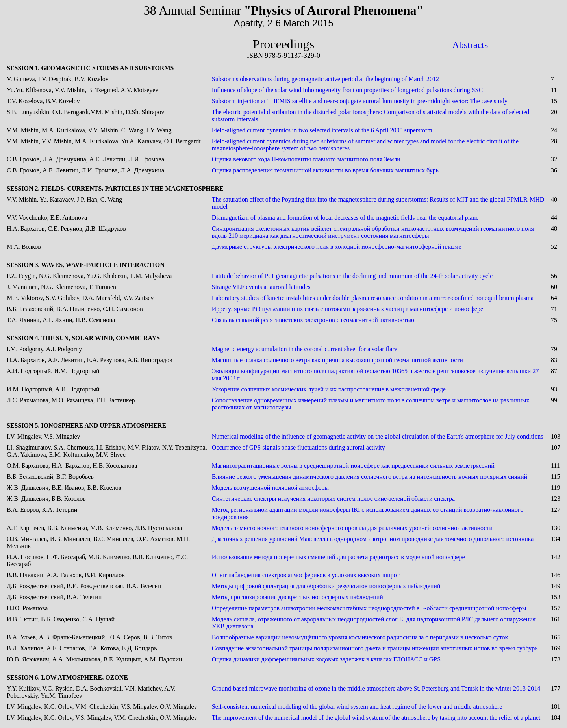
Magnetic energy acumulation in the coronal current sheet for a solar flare (305, 349)
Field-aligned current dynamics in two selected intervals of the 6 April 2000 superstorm (322, 130)
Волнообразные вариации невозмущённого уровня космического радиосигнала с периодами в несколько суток (360, 637)
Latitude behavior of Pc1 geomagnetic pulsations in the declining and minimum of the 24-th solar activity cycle (352, 276)
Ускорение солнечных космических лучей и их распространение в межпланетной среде (329, 389)
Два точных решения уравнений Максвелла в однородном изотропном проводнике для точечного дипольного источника (373, 539)
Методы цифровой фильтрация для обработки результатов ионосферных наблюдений (326, 586)
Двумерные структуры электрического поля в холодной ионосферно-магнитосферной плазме (337, 247)
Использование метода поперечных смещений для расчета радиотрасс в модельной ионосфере (338, 557)
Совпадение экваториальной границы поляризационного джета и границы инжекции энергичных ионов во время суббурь (375, 648)
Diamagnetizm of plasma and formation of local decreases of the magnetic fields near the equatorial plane (345, 218)
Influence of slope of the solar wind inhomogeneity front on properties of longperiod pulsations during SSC (347, 90)
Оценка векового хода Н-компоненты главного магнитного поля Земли (306, 159)
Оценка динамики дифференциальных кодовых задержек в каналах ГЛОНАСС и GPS (326, 659)
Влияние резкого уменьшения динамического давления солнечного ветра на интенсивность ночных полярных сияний (370, 477)
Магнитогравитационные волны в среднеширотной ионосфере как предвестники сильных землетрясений (353, 466)
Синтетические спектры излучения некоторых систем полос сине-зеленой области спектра (333, 499)
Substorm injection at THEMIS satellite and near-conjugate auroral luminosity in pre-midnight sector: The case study (360, 101)
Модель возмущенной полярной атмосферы (270, 488)
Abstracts (470, 45)
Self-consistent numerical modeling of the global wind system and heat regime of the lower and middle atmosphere (357, 707)
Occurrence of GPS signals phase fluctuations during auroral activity (298, 447)
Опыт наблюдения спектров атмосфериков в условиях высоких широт (306, 575)
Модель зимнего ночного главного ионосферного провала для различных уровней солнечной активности (352, 528)
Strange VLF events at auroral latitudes (261, 287)
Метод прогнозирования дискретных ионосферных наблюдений (297, 597)
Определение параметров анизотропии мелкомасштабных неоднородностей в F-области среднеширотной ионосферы (369, 608)
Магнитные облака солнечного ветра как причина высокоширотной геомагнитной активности (337, 360)
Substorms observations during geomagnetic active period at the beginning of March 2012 (325, 79)
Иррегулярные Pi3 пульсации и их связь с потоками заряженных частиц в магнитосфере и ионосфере (347, 309)
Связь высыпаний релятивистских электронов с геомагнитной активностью (313, 320)
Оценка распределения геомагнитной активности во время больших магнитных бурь (325, 170)
